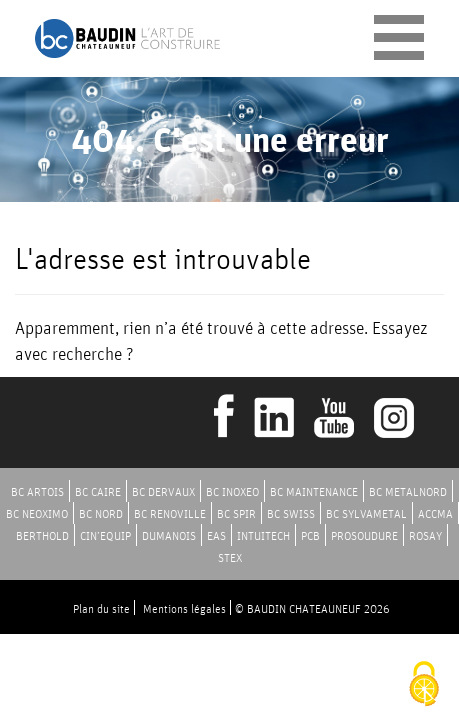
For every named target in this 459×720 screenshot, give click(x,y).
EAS (216, 535)
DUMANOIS (169, 535)
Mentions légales (184, 608)
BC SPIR (236, 513)
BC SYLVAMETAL (366, 513)
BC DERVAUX (163, 491)
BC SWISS (291, 513)
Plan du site (101, 608)
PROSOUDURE (364, 535)
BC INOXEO (232, 491)
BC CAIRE (98, 491)
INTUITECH (263, 535)
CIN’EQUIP (105, 535)
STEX (230, 557)
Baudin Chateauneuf (127, 38)
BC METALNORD (408, 491)
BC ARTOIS (37, 491)
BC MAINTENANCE (314, 491)
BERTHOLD (42, 535)
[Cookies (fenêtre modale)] (424, 685)
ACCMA (435, 513)
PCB (310, 535)
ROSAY (425, 535)
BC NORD (101, 513)
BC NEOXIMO (37, 513)
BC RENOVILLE (170, 513)
